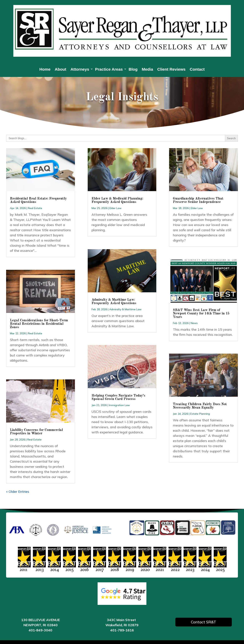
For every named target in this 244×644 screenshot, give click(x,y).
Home (45, 70)
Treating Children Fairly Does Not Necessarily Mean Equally (200, 406)
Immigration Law (119, 405)
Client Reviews (171, 70)
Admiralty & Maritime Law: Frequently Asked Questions (114, 301)
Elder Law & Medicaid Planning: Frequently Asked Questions (117, 200)
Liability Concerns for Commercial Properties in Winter (36, 432)
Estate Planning (200, 414)
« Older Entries (18, 492)
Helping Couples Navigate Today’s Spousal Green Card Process (118, 397)
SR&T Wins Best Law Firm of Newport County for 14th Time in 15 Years (201, 314)
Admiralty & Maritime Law (125, 309)
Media (147, 70)
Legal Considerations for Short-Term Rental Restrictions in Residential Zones (39, 324)
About (61, 70)
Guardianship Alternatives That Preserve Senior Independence (198, 200)
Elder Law (115, 208)
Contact (197, 70)
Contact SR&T (203, 622)
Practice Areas (109, 70)
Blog (133, 70)
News (194, 323)
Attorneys (80, 70)
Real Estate (35, 208)
